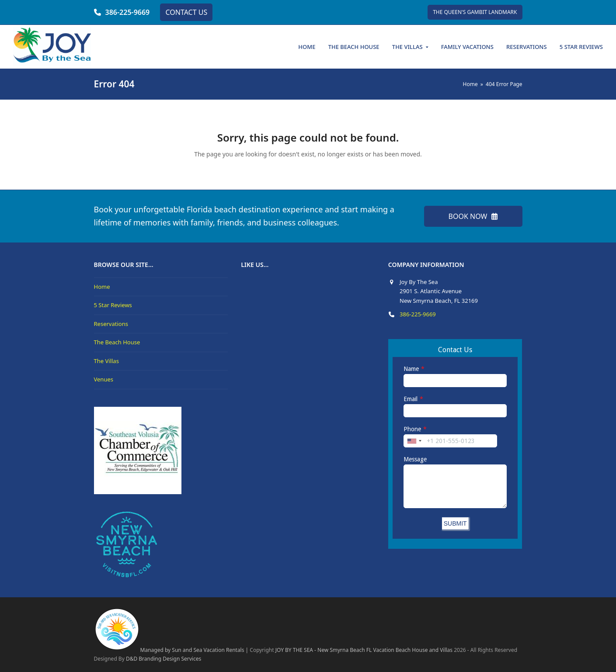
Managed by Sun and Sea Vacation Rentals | (171, 650)
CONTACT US (186, 12)
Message (415, 459)
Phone (412, 429)
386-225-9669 (128, 12)
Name (411, 369)
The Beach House (117, 342)
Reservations (111, 324)
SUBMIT (455, 523)
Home (102, 287)
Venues (104, 379)
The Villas (106, 361)
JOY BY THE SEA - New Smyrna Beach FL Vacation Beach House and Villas (364, 650)
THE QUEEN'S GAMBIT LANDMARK (475, 12)
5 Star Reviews (113, 305)
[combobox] (414, 441)
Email (411, 399)
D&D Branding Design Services (164, 659)
